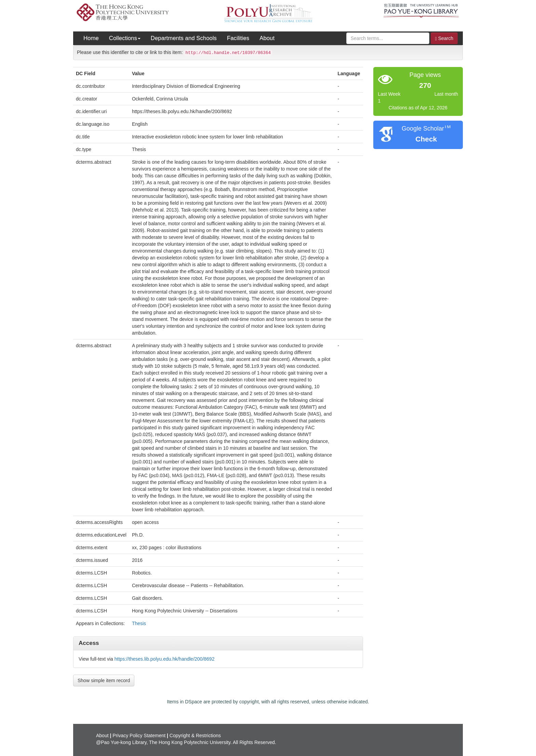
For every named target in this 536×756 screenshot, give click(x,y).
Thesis (139, 623)
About (267, 38)
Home (91, 38)
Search (444, 38)
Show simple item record (104, 680)
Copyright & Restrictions (195, 735)
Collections (125, 38)
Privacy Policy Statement (139, 735)
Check (426, 139)
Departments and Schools (184, 38)
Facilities (238, 38)
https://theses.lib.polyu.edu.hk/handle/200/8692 (165, 659)
